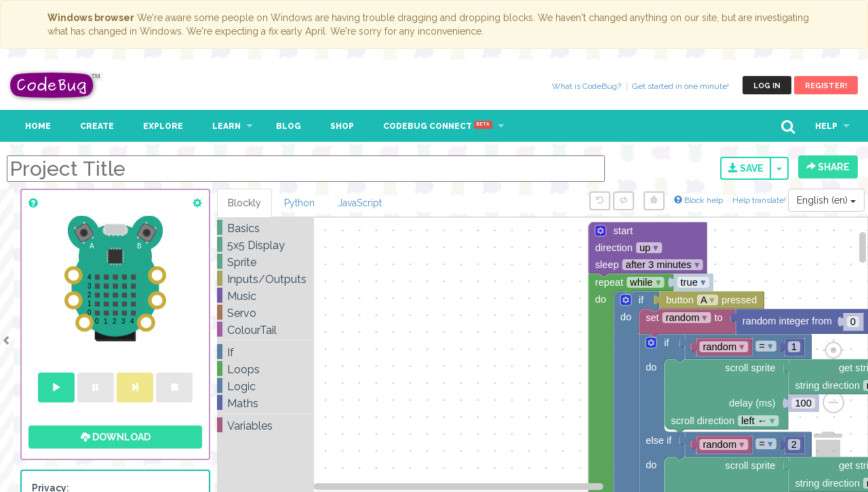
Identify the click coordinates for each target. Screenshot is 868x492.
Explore (163, 126)
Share (828, 167)
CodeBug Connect (438, 126)
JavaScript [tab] (360, 203)
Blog (289, 126)
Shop (342, 126)
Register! (826, 86)
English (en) (826, 200)
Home (38, 126)
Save (746, 168)
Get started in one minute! (680, 86)
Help (826, 126)
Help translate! (760, 200)
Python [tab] (299, 203)
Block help (698, 200)
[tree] (265, 327)
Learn (226, 126)
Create (97, 126)
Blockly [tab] (244, 203)
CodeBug (56, 85)
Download (116, 437)
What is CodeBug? (587, 86)
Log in (767, 86)
